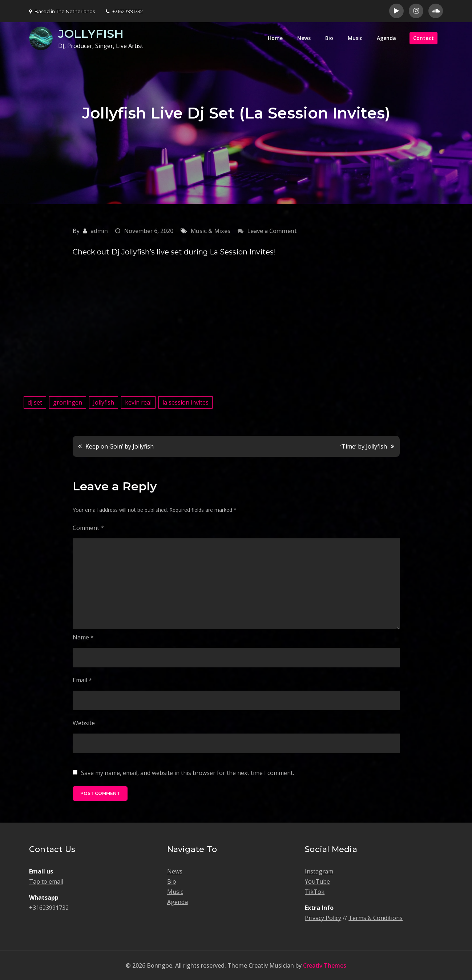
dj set (35, 402)
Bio (329, 38)
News (304, 38)
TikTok (315, 892)
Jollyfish (104, 402)
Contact (423, 38)
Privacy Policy (323, 918)
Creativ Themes (325, 965)
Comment (88, 528)
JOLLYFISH (91, 34)
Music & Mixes (210, 231)
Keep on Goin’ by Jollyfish (120, 446)
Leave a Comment (272, 231)
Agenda (386, 38)
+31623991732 (124, 11)
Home (275, 38)
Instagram (319, 871)
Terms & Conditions (376, 918)
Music (355, 38)
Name (83, 637)
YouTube (317, 881)
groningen (68, 402)
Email (82, 680)
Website (84, 723)
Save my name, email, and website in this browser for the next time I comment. (187, 773)
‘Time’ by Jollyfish (364, 446)
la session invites (185, 402)
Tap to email (46, 881)
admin (99, 231)
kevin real (138, 402)
